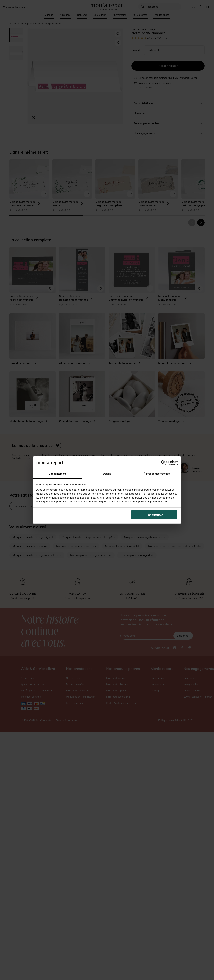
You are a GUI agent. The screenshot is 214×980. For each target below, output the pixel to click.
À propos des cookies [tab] (157, 474)
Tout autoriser (154, 515)
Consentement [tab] (57, 474)
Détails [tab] (107, 474)
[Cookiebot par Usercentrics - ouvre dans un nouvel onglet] (163, 463)
